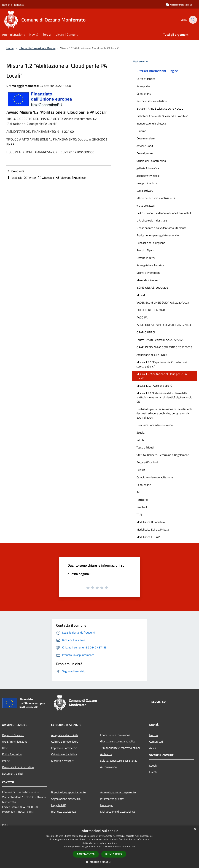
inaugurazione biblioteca (151, 123)
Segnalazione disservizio (66, 799)
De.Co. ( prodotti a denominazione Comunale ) (164, 213)
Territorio (142, 500)
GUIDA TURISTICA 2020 (151, 310)
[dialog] (99, 847)
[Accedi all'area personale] (179, 5)
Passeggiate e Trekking (150, 265)
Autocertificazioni (147, 462)
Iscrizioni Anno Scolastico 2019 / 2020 (160, 109)
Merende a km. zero (148, 280)
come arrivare (145, 191)
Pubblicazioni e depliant (151, 243)
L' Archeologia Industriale (152, 220)
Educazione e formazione (115, 735)
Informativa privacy (112, 799)
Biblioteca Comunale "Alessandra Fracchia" (162, 116)
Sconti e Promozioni (148, 273)
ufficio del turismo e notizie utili (156, 198)
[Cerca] (193, 20)
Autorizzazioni (109, 767)
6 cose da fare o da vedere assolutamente (161, 228)
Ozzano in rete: (146, 258)
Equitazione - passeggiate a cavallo (158, 235)
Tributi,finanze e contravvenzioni (120, 748)
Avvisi (153, 748)
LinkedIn (79, 178)
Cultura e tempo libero (65, 742)
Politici (6, 761)
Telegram (63, 178)
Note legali (107, 805)
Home (10, 48)
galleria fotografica (148, 168)
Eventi (153, 772)
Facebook (14, 178)
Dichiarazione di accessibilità (117, 812)
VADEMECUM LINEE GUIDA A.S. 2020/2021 (163, 302)
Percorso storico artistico (151, 101)
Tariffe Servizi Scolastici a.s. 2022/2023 (160, 340)
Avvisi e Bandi (145, 146)
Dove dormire (145, 153)
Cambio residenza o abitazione (155, 477)
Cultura (141, 470)
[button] (99, 862)
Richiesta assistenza (63, 812)
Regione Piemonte (13, 5)
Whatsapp (46, 178)
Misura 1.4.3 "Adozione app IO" (155, 386)
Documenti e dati (12, 774)
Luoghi (153, 766)
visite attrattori (146, 205)
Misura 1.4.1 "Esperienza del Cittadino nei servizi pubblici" (162, 364)
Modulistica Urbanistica (151, 522)
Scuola (140, 432)
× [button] (195, 829)
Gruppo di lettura (147, 183)
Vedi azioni (141, 62)
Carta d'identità (146, 79)
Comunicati (156, 742)
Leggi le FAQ (59, 805)
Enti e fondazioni (12, 754)
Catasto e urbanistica (64, 754)
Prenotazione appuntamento (68, 792)
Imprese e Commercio (64, 748)
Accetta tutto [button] (86, 854)
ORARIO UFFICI (146, 332)
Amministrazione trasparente (118, 792)
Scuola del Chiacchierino (151, 161)
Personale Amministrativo (18, 767)
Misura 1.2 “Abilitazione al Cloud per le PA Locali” (162, 376)
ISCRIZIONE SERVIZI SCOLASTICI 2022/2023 (164, 325)
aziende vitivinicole (148, 176)
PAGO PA (142, 317)
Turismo (141, 131)
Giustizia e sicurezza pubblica (118, 741)
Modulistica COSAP (148, 537)
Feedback (142, 507)
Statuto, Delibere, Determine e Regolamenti (163, 455)
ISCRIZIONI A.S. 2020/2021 (153, 288)
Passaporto (143, 86)
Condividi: (16, 171)
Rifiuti (140, 440)
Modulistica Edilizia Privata (153, 529)
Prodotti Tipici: (145, 250)
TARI (139, 515)
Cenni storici (144, 94)
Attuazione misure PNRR (152, 355)
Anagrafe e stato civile (65, 735)
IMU (139, 492)
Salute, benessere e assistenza (119, 761)
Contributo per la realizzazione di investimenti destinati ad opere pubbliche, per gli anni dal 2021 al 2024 (164, 413)
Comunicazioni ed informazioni (155, 425)
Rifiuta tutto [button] (114, 854)
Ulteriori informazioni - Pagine (37, 48)
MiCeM (141, 295)
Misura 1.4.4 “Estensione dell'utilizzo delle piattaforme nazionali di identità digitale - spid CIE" (164, 397)
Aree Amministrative (15, 742)
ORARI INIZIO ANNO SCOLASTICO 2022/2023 (164, 347)
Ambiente (106, 754)
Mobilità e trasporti (63, 761)
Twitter (30, 178)
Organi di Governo (13, 735)
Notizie (154, 735)
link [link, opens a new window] (134, 847)
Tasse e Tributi (145, 447)
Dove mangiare (146, 138)
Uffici (5, 748)
